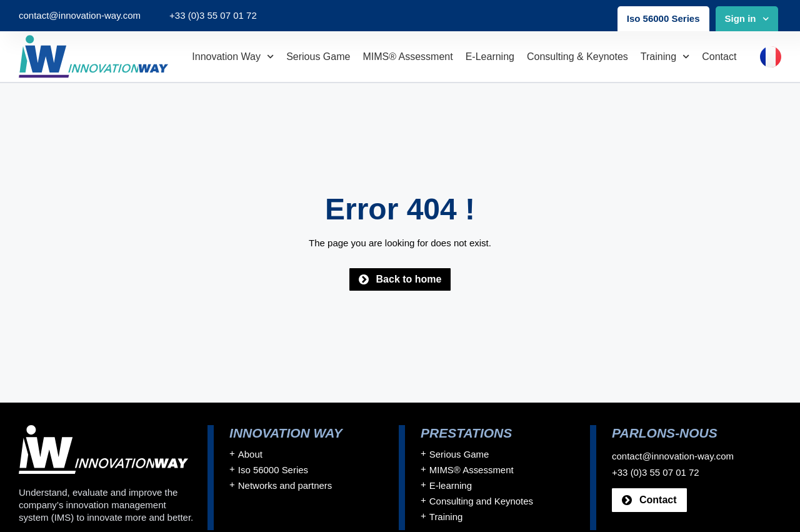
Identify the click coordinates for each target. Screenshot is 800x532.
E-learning (490, 57)
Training (665, 57)
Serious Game (318, 57)
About (250, 455)
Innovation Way (233, 57)
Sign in (747, 19)
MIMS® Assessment (407, 57)
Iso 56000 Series (663, 18)
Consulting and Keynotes (482, 502)
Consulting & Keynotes (577, 57)
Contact (719, 57)
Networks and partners (285, 486)
